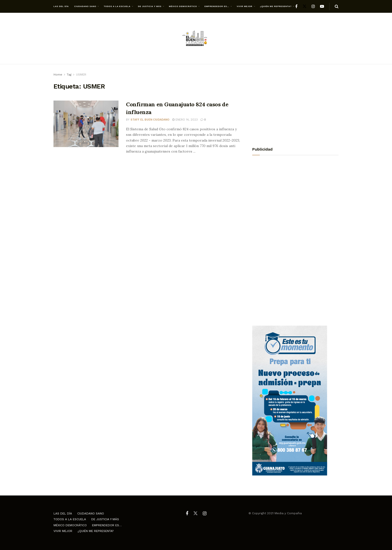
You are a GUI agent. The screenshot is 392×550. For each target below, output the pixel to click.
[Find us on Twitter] (304, 6)
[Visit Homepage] (196, 39)
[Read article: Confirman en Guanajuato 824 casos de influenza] (86, 124)
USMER (81, 75)
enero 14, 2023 (185, 120)
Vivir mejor (245, 6)
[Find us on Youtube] (322, 6)
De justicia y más (150, 6)
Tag (69, 75)
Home (58, 75)
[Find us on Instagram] (313, 6)
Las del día (61, 6)
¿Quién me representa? (276, 6)
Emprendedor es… (217, 6)
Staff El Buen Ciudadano (150, 120)
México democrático (183, 6)
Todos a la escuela (117, 6)
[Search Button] (337, 7)
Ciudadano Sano (85, 6)
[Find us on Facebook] (296, 6)
